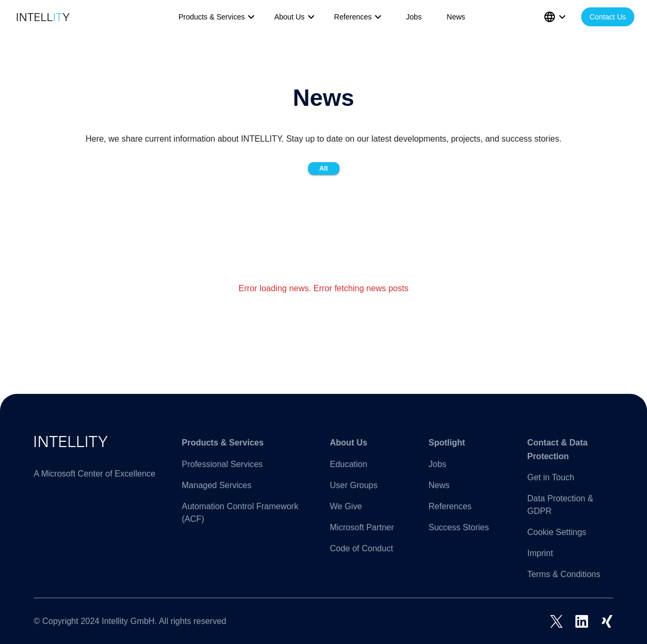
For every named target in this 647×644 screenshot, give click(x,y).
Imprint (540, 553)
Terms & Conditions (564, 574)
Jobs (414, 17)
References (360, 17)
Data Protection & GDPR (560, 505)
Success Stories (459, 527)
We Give (346, 506)
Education (349, 464)
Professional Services (222, 464)
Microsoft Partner (362, 527)
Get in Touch (551, 477)
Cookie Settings (556, 532)
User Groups (354, 485)
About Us (296, 17)
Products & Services (218, 17)
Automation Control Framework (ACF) (240, 513)
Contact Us (608, 17)
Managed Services (217, 485)
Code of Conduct (362, 548)
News (456, 17)
